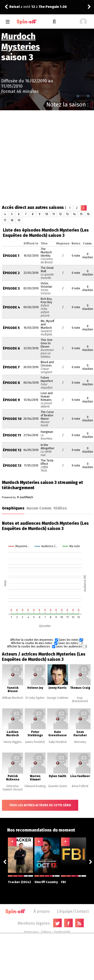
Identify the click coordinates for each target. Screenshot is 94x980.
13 (67, 214)
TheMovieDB (62, 932)
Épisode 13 (12, 466)
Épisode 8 (11, 383)
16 (88, 214)
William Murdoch (13, 698)
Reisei (14, 7)
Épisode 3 (11, 289)
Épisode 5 (11, 328)
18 (12, 220)
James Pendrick (35, 742)
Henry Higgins (13, 742)
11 (54, 214)
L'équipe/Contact (73, 911)
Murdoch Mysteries (21, 42)
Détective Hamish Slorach (13, 788)
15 (81, 214)
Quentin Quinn (58, 786)
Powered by (17, 497)
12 (60, 214)
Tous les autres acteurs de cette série (40, 805)
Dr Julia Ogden (35, 698)
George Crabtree (58, 698)
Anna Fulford (80, 786)
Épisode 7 (11, 367)
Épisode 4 (11, 307)
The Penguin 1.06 (53, 7)
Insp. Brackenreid (80, 699)
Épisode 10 (12, 419)
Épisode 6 (11, 348)
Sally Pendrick (58, 742)
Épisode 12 (12, 450)
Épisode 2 (11, 273)
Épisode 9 (11, 400)
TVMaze (46, 932)
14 (74, 214)
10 (47, 214)
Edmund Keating (35, 786)
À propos (42, 911)
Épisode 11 (12, 435)
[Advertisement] (45, 157)
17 (5, 220)
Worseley (80, 742)
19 (19, 220)
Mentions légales (34, 923)
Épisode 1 (11, 256)
